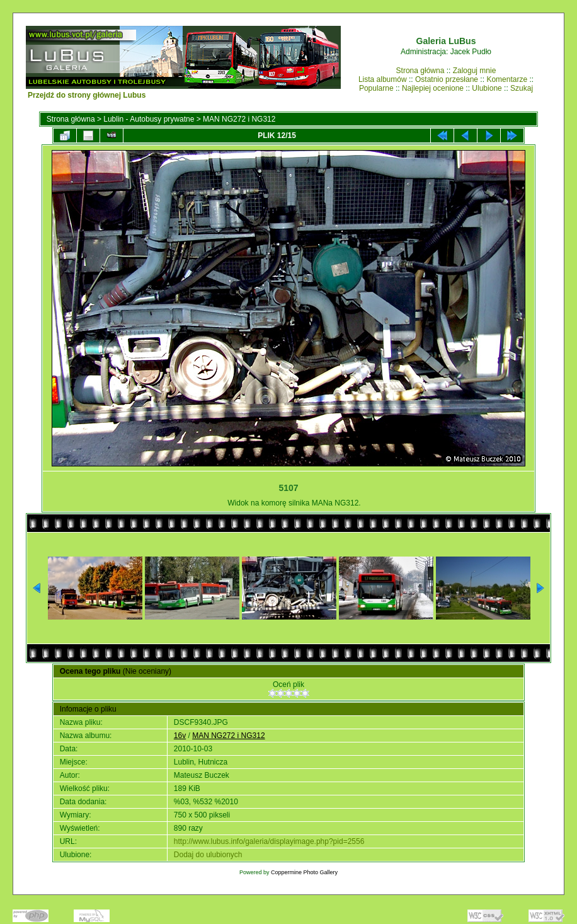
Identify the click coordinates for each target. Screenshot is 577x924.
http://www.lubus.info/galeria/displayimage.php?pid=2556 (269, 841)
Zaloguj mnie (475, 71)
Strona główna (420, 71)
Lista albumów (383, 79)
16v (180, 736)
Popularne (376, 88)
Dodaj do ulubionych (208, 855)
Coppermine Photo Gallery (304, 872)
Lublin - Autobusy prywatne (149, 119)
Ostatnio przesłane (447, 79)
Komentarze (507, 79)
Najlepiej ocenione (433, 88)
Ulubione (487, 88)
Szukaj (522, 88)
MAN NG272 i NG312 (239, 119)
